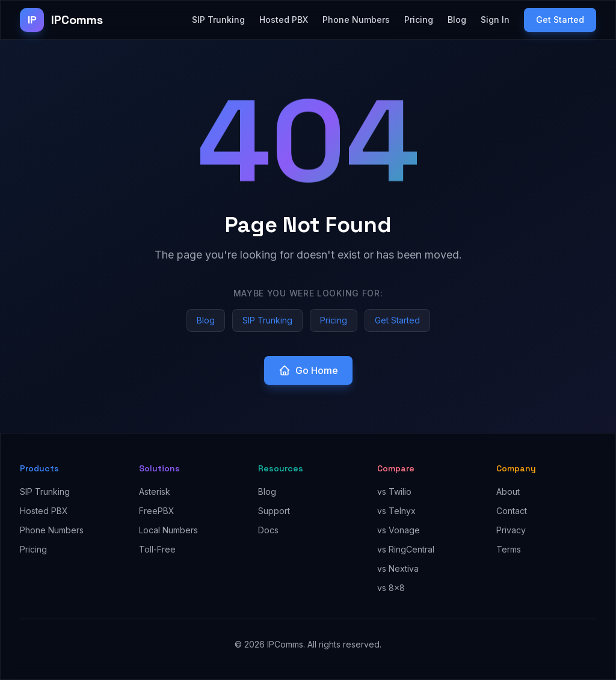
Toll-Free (157, 549)
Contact (512, 511)
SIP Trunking (218, 20)
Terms (509, 549)
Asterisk (155, 492)
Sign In (495, 20)
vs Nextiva (398, 568)
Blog (457, 20)
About (508, 492)
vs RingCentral (406, 549)
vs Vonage (399, 530)
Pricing (419, 20)
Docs (268, 530)
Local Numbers (168, 530)
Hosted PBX (284, 20)
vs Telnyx (396, 511)
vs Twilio (394, 492)
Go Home (308, 370)
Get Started (560, 20)
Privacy (511, 530)
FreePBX (157, 511)
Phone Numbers (356, 20)
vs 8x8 (391, 588)
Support (274, 511)
